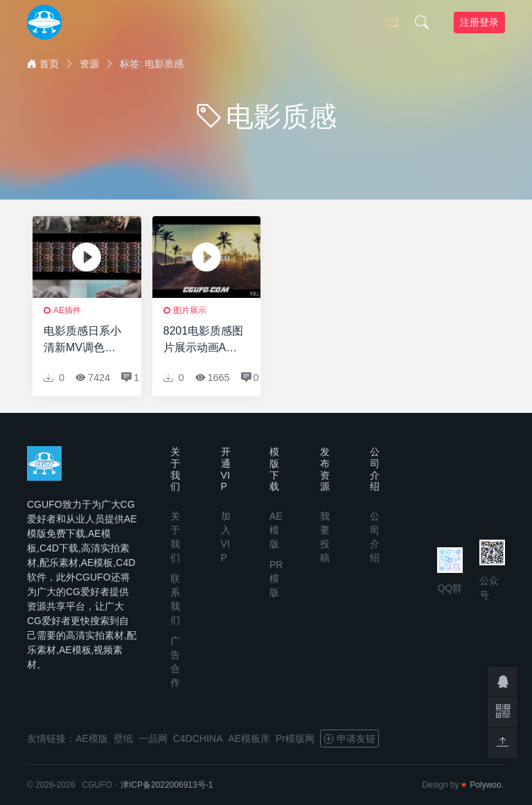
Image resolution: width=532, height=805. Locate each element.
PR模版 (276, 578)
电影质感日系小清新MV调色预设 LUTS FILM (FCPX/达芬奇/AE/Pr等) (82, 340)
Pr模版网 (295, 738)
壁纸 (123, 738)
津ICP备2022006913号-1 (167, 785)
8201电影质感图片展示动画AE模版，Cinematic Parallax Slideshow (204, 340)
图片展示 (190, 310)
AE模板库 (249, 738)
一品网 (153, 738)
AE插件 (67, 310)
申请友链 (349, 738)
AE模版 (276, 530)
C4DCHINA (198, 738)
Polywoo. (487, 785)
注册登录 (479, 22)
